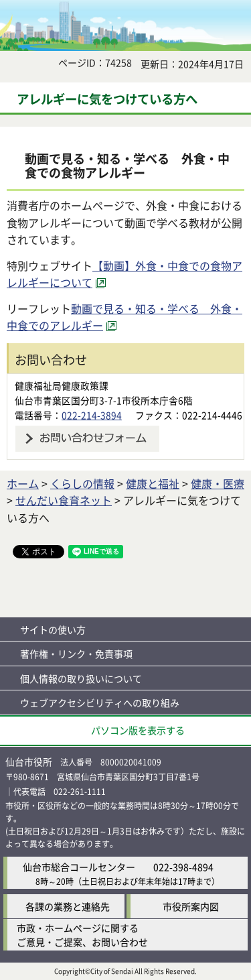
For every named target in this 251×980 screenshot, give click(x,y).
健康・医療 (218, 483)
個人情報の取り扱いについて (81, 678)
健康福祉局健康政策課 (62, 385)
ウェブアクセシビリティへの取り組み (100, 702)
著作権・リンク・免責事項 (76, 654)
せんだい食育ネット (64, 500)
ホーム (23, 483)
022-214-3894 (92, 415)
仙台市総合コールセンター (79, 867)
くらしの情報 (82, 483)
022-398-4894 (183, 867)
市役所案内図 (191, 906)
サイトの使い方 (53, 629)
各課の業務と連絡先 (68, 906)
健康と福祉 (153, 483)
